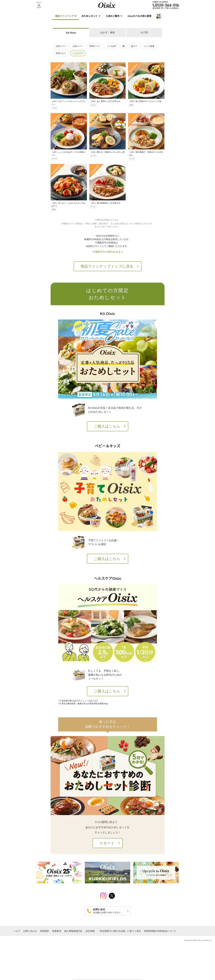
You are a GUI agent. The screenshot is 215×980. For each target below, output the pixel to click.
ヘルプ (17, 931)
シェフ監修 (149, 46)
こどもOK (111, 46)
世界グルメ (61, 53)
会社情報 (90, 931)
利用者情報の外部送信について (160, 931)
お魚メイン (78, 46)
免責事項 (57, 931)
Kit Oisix (71, 33)
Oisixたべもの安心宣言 (140, 16)
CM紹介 (159, 16)
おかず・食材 (108, 32)
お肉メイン (61, 46)
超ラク (134, 46)
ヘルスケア (78, 53)
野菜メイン (95, 46)
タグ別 (144, 32)
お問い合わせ (30, 931)
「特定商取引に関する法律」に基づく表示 (119, 931)
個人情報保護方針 (73, 931)
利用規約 (45, 931)
